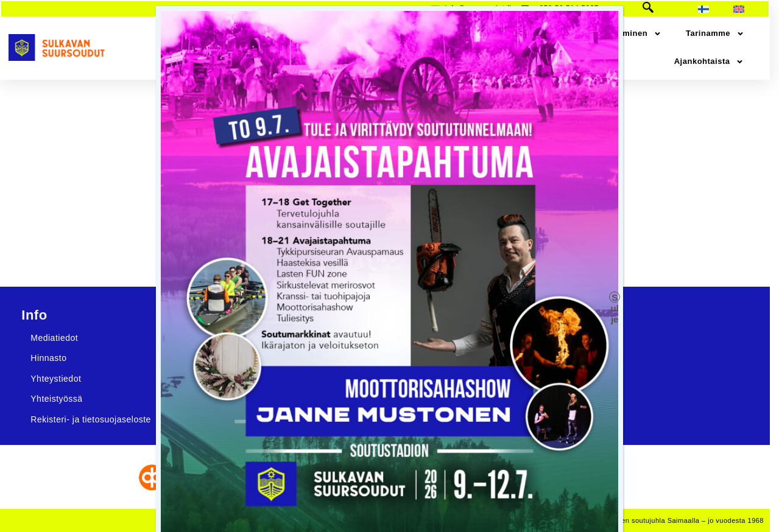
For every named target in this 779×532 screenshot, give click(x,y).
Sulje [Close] (615, 297)
